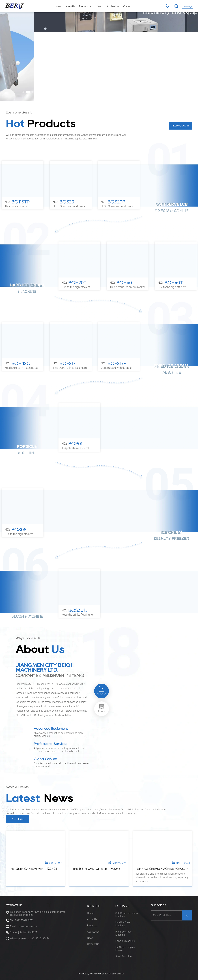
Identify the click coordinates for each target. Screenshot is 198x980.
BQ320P (116, 202)
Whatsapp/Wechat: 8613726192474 (30, 938)
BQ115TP (20, 202)
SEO (114, 974)
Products (92, 926)
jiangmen (107, 974)
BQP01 (75, 444)
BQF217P (117, 363)
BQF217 (68, 363)
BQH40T (174, 283)
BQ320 (67, 202)
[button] (25, 92)
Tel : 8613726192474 (22, 920)
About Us (92, 919)
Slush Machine (123, 956)
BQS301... (78, 610)
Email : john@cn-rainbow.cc (25, 926)
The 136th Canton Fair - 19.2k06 (33, 869)
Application (93, 932)
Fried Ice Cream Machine (124, 933)
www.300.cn (96, 974)
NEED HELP (94, 906)
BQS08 (19, 530)
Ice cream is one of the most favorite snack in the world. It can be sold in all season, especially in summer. (162, 877)
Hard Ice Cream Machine (124, 924)
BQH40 (124, 283)
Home (90, 913)
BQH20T (77, 283)
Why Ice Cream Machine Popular (162, 869)
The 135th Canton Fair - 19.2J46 (96, 869)
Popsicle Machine (125, 941)
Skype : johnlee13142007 (24, 932)
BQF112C (21, 363)
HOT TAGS (122, 906)
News (90, 938)
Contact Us (93, 944)
